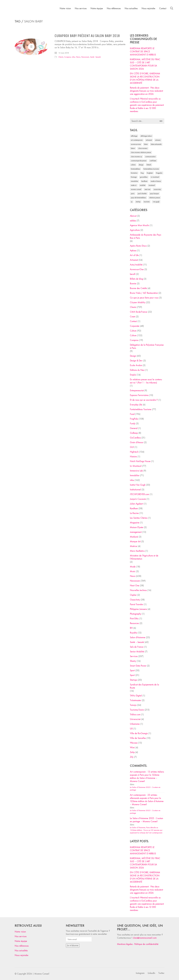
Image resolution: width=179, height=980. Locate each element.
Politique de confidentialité (146, 944)
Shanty (133, 661)
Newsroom (85, 57)
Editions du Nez (137, 370)
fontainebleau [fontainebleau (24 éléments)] (136, 169)
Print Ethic (134, 619)
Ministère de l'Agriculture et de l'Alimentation (144, 557)
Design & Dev (136, 361)
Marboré (134, 537)
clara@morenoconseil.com (145, 938)
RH (131, 628)
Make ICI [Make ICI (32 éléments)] (134, 185)
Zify (132, 757)
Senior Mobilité (137, 652)
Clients (61, 57)
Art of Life (134, 255)
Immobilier (135, 475)
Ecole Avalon (136, 365)
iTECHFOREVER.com (139, 494)
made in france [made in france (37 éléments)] (156, 181)
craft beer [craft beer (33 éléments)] (153, 161)
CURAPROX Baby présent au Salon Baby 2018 (87, 36)
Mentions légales (125, 944)
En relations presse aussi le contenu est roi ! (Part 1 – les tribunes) (146, 381)
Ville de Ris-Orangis (139, 733)
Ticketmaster (136, 700)
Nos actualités (21, 951)
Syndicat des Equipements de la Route (144, 686)
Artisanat (134, 260)
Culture (133, 331)
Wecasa (134, 743)
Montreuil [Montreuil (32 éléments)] (152, 185)
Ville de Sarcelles (138, 738)
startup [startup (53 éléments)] (138, 202)
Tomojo (133, 705)
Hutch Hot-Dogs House (140, 461)
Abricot (133, 216)
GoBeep (134, 433)
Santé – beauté (137, 642)
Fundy (133, 424)
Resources (134, 623)
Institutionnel (135, 490)
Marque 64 (135, 542)
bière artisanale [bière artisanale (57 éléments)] (156, 144)
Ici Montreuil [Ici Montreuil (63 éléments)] (155, 177)
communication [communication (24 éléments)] (150, 157)
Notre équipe (21, 941)
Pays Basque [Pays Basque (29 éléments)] (154, 194)
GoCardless (135, 438)
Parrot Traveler (137, 604)
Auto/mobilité (136, 265)
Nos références (22, 946)
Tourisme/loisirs (137, 710)
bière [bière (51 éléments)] (146, 144)
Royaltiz (134, 633)
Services (134, 656)
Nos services (21, 936)
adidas (133, 221)
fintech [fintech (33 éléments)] (149, 165)
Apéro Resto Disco (138, 246)
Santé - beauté (95, 57)
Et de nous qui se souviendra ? (144, 400)
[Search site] (172, 9)
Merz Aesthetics (137, 551)
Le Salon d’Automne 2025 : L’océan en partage (145, 789)
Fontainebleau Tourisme (141, 409)
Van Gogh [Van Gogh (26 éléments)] (156, 202)
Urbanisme (135, 724)
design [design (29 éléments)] (141, 165)
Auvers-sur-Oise (137, 269)
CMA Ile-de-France (139, 312)
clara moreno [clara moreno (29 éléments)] (143, 148)
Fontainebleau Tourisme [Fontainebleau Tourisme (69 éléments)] (151, 169)
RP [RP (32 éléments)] (132, 202)
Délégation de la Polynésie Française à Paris (147, 346)
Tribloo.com (135, 715)
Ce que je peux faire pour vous (144, 298)
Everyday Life (136, 405)
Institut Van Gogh (138, 485)
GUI (132, 447)
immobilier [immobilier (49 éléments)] (135, 181)
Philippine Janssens (138, 609)
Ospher (133, 595)
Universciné (135, 719)
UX (131, 729)
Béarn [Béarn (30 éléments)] (133, 148)
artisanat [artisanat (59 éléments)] (149, 140)
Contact (133, 321)
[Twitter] (161, 973)
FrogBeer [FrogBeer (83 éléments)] (150, 173)
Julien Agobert (137, 504)
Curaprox (68, 57)
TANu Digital (136, 696)
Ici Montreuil (136, 466)
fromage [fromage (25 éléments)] (134, 177)
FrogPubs (134, 419)
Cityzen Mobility (138, 302)
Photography (136, 614)
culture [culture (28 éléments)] (133, 165)
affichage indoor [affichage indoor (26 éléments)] (146, 136)
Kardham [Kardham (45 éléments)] (144, 181)
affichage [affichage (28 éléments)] (134, 136)
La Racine (134, 513)
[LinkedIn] (151, 973)
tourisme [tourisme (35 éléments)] (147, 202)
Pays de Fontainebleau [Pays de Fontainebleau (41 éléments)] (138, 198)
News (78, 57)
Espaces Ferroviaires (139, 395)
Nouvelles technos (138, 590)
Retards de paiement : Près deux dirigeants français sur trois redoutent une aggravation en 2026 (146, 91)
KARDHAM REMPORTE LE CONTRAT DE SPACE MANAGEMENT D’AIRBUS (143, 52)
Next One (135, 586)
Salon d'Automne (138, 637)
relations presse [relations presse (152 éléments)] (155, 198)
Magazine (135, 523)
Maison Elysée (137, 527)
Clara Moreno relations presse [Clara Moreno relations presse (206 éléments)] (141, 152)
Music (133, 571)
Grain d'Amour (137, 442)
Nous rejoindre (22, 955)
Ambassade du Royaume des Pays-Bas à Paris (146, 236)
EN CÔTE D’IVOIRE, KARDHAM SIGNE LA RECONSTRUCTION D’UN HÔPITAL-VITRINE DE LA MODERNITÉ (145, 78)
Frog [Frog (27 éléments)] (142, 173)
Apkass (133, 251)
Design (133, 356)
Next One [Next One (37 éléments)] (147, 189)
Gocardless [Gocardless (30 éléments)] (144, 177)
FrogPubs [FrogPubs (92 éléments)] (159, 173)
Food (132, 414)
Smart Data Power (138, 666)
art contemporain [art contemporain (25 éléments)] (137, 140)
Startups (134, 680)
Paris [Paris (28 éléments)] (133, 194)
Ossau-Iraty (135, 600)
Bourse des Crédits (138, 288)
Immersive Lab (136, 471)
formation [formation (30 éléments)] (134, 173)
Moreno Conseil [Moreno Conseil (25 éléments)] (136, 189)
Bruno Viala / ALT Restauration (144, 293)
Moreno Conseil (42, 974)
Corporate (135, 326)
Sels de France (137, 647)
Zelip (132, 752)
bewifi (133, 274)
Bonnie (133, 284)
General (134, 428)
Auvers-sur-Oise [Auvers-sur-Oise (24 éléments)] (136, 144)
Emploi (133, 375)
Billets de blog (136, 279)
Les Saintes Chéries (139, 518)
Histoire (133, 457)
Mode (133, 567)
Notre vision (20, 932)
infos (73, 57)
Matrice (134, 546)
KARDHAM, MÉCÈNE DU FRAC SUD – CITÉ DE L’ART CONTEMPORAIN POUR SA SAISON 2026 (145, 64)
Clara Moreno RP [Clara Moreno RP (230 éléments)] (136, 157)
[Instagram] (140, 973)
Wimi (132, 748)
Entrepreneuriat (137, 391)
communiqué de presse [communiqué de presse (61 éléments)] (139, 161)
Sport (132, 670)
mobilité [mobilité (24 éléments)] (143, 185)
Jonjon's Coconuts (138, 499)
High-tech (134, 452)
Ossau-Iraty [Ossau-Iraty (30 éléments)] (157, 189)
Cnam (133, 317)
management (136, 532)
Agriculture (135, 230)
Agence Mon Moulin (139, 225)
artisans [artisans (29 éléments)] (158, 140)
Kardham (134, 508)
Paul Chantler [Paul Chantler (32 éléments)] (142, 194)
